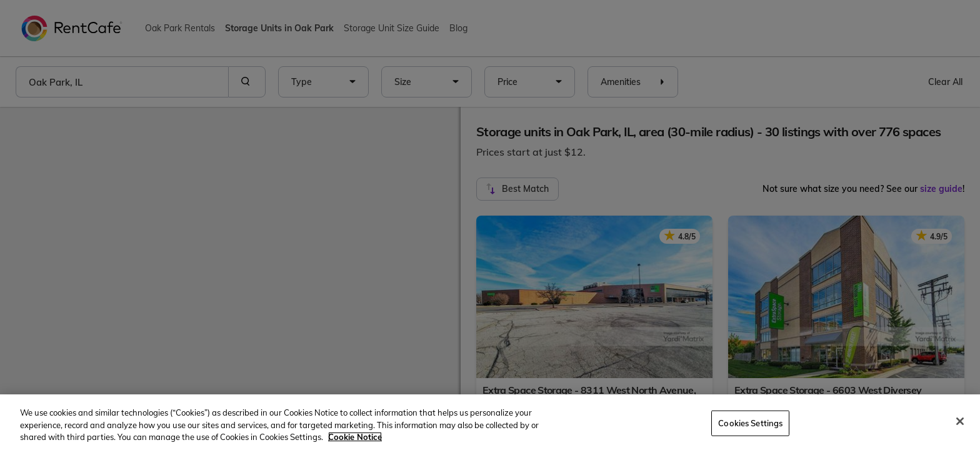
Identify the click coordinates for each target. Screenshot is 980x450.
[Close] (960, 421)
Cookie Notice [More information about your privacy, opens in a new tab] (355, 437)
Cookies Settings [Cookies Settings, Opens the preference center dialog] (750, 422)
